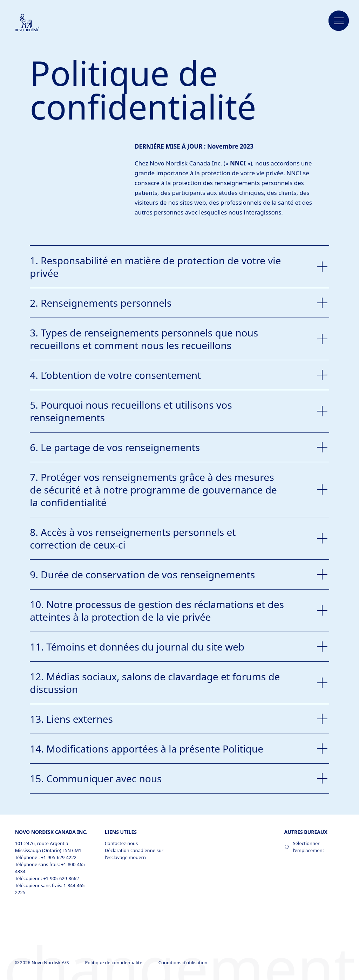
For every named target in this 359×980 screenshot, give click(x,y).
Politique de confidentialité (114, 962)
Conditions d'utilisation (184, 962)
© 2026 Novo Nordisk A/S (43, 962)
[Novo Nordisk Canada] (36, 23)
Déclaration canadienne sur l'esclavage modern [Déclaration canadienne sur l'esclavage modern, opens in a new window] (134, 854)
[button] (339, 21)
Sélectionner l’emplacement (304, 847)
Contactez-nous (121, 843)
